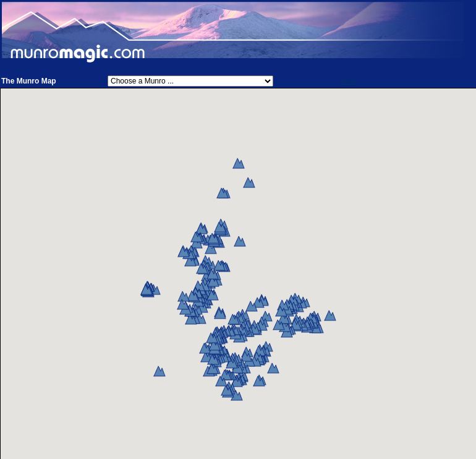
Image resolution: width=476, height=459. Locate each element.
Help (349, 81)
